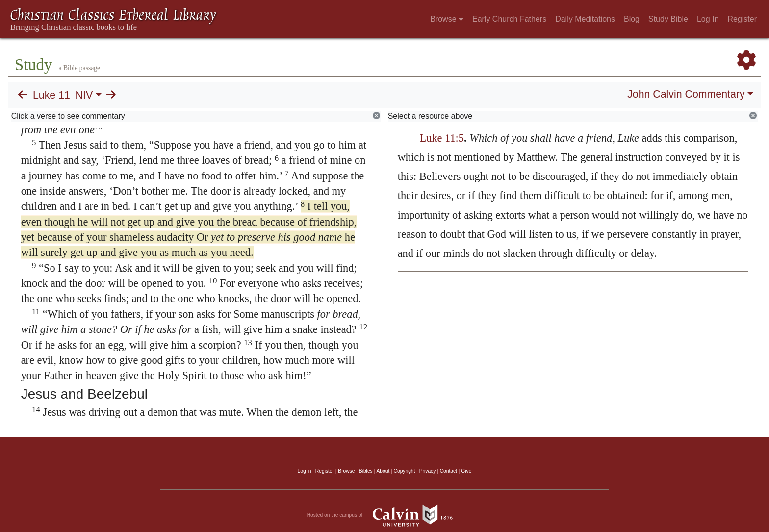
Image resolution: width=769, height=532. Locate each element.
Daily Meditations (585, 19)
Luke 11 (51, 95)
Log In (708, 19)
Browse (447, 19)
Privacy (428, 471)
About (383, 471)
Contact (449, 471)
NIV (84, 95)
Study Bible (668, 19)
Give (466, 471)
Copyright (405, 471)
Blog (632, 19)
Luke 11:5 (442, 138)
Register (742, 19)
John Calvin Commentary (686, 94)
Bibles (366, 471)
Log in (305, 471)
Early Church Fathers (509, 19)
